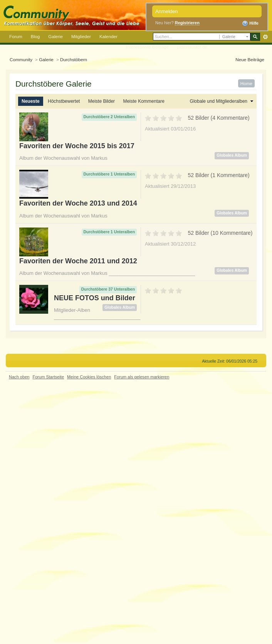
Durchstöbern (74, 59)
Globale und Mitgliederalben (219, 101)
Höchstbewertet (64, 101)
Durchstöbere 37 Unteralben (108, 289)
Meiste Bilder (102, 101)
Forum (16, 36)
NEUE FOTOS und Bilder (95, 298)
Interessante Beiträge (147, 47)
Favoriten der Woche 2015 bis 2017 (77, 146)
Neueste (31, 101)
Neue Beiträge (250, 59)
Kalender (108, 36)
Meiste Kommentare (144, 101)
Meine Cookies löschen (89, 377)
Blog (35, 36)
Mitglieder (81, 36)
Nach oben (19, 377)
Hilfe (250, 23)
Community (21, 59)
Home (246, 83)
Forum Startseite (48, 377)
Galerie (55, 36)
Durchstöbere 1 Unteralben (109, 174)
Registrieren (187, 23)
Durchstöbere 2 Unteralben (109, 117)
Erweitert (265, 37)
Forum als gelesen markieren (142, 377)
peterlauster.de (192, 47)
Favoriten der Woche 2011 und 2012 (78, 261)
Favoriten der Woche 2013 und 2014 (78, 203)
